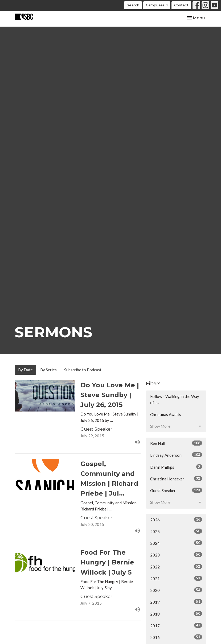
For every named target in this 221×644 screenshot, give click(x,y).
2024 (176, 543)
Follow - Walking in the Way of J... (175, 399)
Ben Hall (176, 443)
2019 (176, 602)
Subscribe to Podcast (83, 370)
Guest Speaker (176, 490)
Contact (181, 5)
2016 (176, 637)
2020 (176, 590)
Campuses (157, 5)
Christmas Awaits (166, 414)
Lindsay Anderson (176, 455)
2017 (176, 625)
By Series (48, 370)
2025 (176, 531)
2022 (176, 567)
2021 (176, 578)
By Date (25, 370)
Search (133, 5)
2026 (176, 520)
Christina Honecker (176, 479)
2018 (176, 614)
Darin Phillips (176, 467)
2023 (176, 555)
